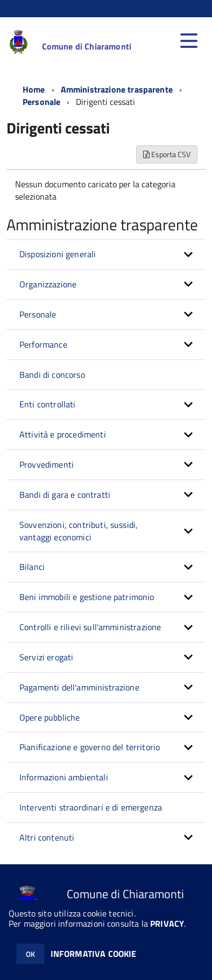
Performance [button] (43, 344)
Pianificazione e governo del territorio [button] (90, 747)
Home (34, 89)
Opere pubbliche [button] (50, 717)
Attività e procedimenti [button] (63, 434)
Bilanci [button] (32, 567)
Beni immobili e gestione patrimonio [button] (87, 597)
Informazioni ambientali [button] (64, 777)
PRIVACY (167, 923)
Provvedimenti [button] (47, 464)
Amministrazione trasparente (117, 89)
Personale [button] (38, 314)
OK (30, 954)
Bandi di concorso (52, 375)
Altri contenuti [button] (47, 837)
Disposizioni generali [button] (58, 254)
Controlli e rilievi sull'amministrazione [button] (90, 627)
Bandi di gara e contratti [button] (65, 495)
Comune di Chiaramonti (87, 46)
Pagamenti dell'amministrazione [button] (79, 687)
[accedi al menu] (189, 41)
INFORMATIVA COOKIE (94, 954)
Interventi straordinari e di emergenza (91, 807)
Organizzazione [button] (48, 284)
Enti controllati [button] (48, 404)
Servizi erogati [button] (46, 657)
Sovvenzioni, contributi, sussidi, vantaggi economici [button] (79, 531)
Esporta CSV (167, 154)
